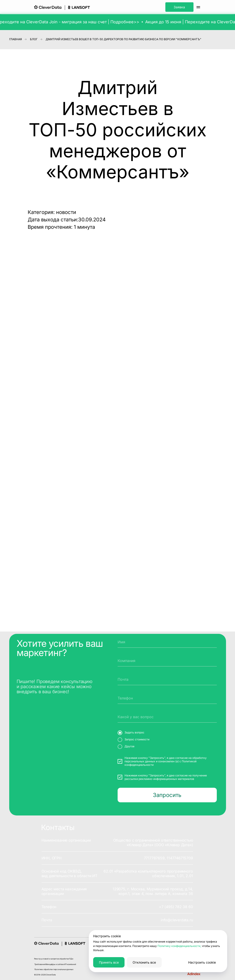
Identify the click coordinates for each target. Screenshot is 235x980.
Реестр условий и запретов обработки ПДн (54, 959)
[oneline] (167, 661)
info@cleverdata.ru (177, 920)
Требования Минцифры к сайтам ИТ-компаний (55, 964)
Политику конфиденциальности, (179, 946)
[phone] (167, 698)
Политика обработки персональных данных (54, 969)
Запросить (167, 795)
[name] (167, 642)
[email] (167, 679)
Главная (16, 39)
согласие (181, 758)
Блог (34, 39)
